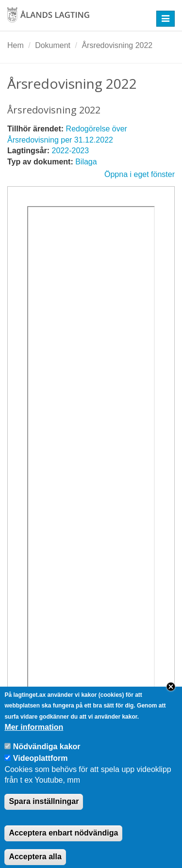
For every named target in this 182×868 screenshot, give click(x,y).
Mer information (34, 737)
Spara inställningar (44, 812)
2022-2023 (71, 151)
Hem (16, 45)
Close (171, 697)
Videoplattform (41, 768)
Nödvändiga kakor (47, 757)
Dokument (53, 45)
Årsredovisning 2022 (117, 45)
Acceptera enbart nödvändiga (63, 843)
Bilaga (86, 162)
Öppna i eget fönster (140, 174)
